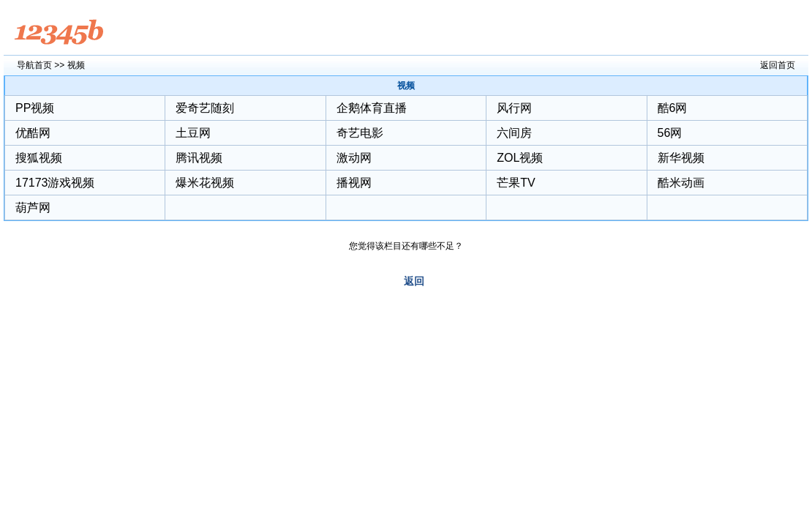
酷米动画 (681, 183)
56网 (670, 133)
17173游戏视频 (55, 183)
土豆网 (193, 133)
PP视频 (35, 108)
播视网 (354, 183)
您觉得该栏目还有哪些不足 (402, 246)
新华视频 (681, 158)
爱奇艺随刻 (205, 108)
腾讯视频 (199, 158)
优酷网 (33, 133)
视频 (76, 65)
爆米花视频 (205, 183)
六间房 (514, 133)
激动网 (354, 158)
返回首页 (778, 65)
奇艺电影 (360, 133)
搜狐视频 (39, 158)
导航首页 (34, 65)
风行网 (514, 108)
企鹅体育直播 (372, 108)
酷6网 (673, 108)
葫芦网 (33, 208)
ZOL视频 (520, 158)
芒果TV (516, 183)
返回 (414, 281)
